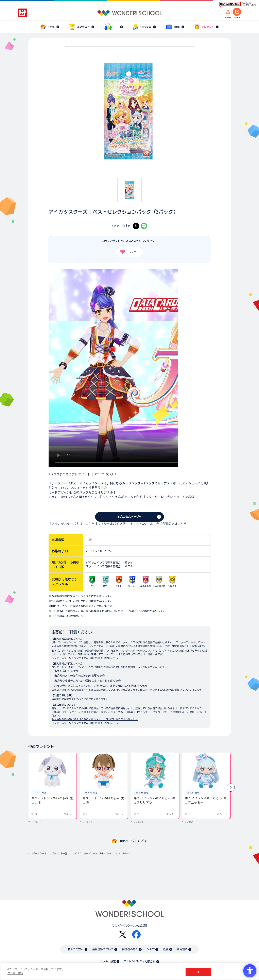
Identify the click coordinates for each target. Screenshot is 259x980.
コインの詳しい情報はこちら (68, 616)
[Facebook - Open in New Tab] (136, 934)
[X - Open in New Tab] (136, 226)
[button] (231, 788)
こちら (198, 690)
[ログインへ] (237, 12)
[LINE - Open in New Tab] (144, 226)
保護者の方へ (130, 949)
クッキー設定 (108, 961)
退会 (166, 949)
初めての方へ (76, 949)
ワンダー (128, 252)
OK (198, 972)
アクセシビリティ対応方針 (139, 961)
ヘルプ (150, 949)
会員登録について (103, 949)
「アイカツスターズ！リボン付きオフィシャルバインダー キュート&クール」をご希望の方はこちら (118, 524)
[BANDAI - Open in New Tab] (23, 13)
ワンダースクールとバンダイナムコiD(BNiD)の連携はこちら (85, 658)
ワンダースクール (37, 853)
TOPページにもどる (134, 841)
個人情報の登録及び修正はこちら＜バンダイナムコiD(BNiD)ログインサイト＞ (95, 719)
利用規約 (182, 949)
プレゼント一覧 (59, 853)
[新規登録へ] (228, 12)
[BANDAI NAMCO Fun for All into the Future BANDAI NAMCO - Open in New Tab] (237, 4)
